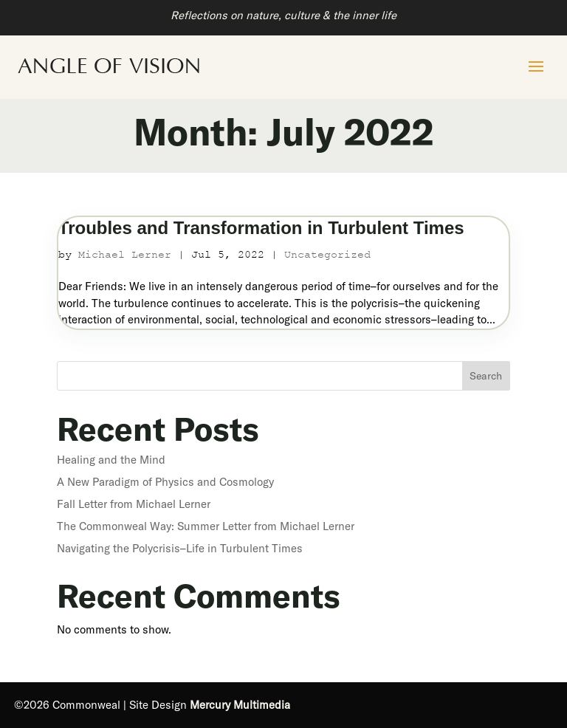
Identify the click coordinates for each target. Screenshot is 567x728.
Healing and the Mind (111, 460)
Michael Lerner (125, 254)
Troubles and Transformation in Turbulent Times (261, 228)
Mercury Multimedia (240, 705)
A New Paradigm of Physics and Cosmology (165, 482)
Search (486, 376)
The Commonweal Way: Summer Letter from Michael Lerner (206, 526)
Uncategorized (327, 254)
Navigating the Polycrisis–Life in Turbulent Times (180, 548)
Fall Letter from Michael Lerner (134, 504)
